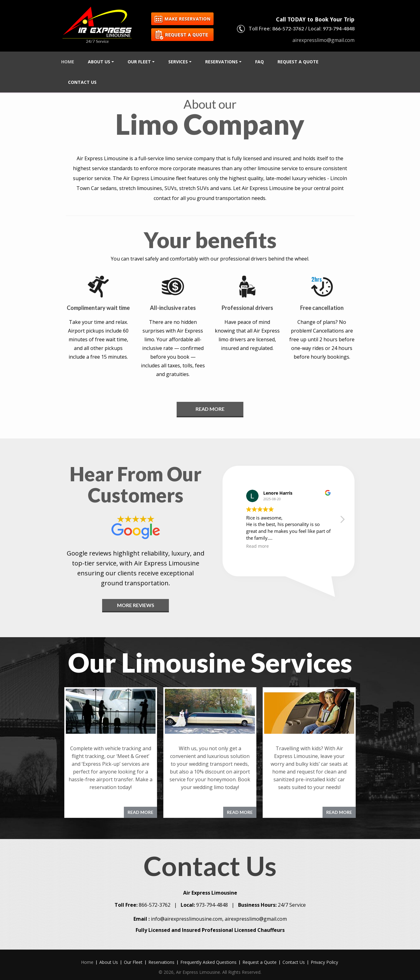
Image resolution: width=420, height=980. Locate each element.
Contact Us (82, 82)
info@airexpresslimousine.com (187, 914)
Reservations (223, 62)
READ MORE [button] (140, 812)
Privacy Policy (324, 957)
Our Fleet (141, 62)
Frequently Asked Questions (208, 957)
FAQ (260, 62)
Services (180, 62)
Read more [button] (257, 546)
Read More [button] (210, 409)
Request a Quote (298, 62)
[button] (342, 521)
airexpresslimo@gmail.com (323, 40)
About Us (101, 62)
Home (68, 62)
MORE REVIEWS (136, 605)
